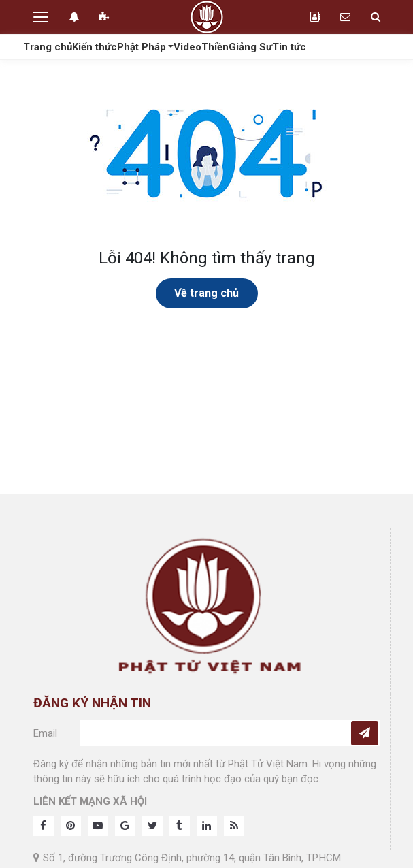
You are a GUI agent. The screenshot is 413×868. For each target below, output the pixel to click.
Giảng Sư (250, 47)
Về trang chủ (206, 293)
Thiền (215, 47)
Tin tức (289, 47)
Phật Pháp (142, 47)
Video (187, 47)
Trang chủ (48, 47)
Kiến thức (95, 47)
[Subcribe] (365, 733)
